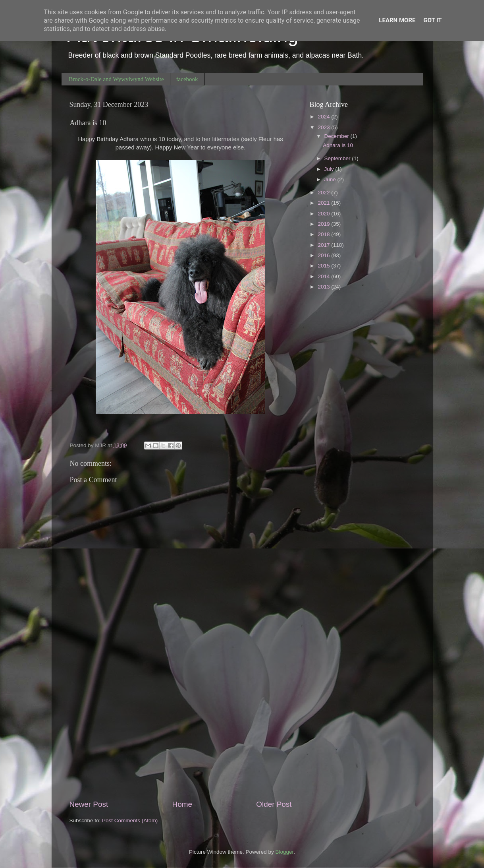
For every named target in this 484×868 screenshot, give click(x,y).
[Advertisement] (181, 733)
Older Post (274, 804)
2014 (324, 276)
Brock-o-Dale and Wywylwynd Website (116, 79)
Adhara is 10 (338, 145)
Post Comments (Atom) (130, 821)
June (331, 179)
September (338, 158)
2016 (324, 255)
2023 (324, 127)
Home (182, 804)
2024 (324, 117)
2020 (324, 214)
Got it (432, 20)
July (330, 169)
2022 (324, 193)
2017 (324, 245)
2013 (324, 287)
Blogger (285, 852)
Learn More (397, 20)
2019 (324, 224)
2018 (324, 234)
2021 (324, 203)
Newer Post (89, 804)
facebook (187, 79)
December (337, 136)
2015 (324, 266)
